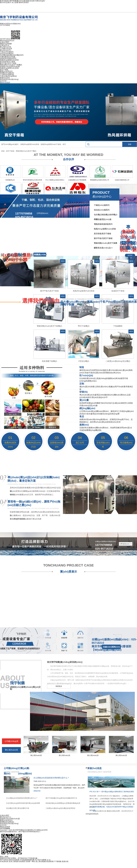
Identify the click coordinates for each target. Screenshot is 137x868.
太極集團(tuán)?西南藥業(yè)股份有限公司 (77, 181)
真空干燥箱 (4, 70)
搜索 (130, 144)
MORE (130, 255)
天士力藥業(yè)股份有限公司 (55, 181)
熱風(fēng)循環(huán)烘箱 (9, 60)
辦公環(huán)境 (6, 47)
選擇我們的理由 (41, 301)
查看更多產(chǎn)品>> (103, 248)
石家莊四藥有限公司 (122, 180)
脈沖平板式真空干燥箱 (8, 63)
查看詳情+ (37, 791)
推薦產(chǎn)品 (40, 257)
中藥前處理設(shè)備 (8, 57)
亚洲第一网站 (30, 861)
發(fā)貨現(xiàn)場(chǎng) (9, 79)
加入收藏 (15, 2)
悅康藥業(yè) (10, 180)
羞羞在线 (65, 861)
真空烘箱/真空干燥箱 (8, 62)
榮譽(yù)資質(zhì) (6, 71)
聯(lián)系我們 (24, 2)
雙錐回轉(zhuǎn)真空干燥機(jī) (11, 65)
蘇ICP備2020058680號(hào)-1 (29, 832)
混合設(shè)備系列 (7, 53)
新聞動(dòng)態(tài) (7, 73)
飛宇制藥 (17, 683)
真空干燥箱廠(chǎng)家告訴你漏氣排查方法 (61, 798)
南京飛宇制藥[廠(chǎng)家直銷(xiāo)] (65, 662)
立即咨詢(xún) (42, 213)
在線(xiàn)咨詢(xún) (112, 647)
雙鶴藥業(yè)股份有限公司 (100, 180)
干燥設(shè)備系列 (7, 52)
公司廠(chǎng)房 (6, 49)
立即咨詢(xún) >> (126, 544)
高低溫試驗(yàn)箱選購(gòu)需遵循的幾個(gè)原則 (63, 804)
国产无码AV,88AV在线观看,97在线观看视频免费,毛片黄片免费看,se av (25, 860)
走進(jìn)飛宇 (5, 42)
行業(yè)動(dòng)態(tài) (8, 76)
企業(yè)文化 (5, 45)
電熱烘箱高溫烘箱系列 (8, 58)
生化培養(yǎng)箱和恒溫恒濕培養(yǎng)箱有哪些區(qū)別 (23, 804)
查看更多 (59, 686)
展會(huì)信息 (5, 78)
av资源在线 (4, 861)
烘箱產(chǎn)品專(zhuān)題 (10, 66)
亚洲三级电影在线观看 (17, 861)
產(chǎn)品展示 (6, 2)
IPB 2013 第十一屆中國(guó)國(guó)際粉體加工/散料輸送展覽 (112, 792)
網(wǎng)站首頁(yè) (7, 40)
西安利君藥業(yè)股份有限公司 (32, 181)
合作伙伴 (3, 81)
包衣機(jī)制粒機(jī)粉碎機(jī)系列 (12, 55)
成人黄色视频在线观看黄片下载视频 (48, 861)
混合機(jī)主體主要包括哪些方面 (18, 808)
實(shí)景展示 (69, 572)
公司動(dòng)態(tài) (7, 74)
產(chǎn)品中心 (6, 50)
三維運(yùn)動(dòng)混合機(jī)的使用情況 (60, 808)
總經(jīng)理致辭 (6, 44)
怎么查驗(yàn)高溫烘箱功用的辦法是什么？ (22, 798)
